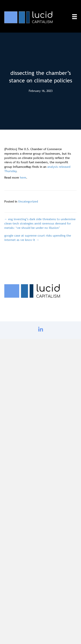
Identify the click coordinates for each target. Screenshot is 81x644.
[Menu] (75, 17)
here (23, 177)
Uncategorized (28, 201)
